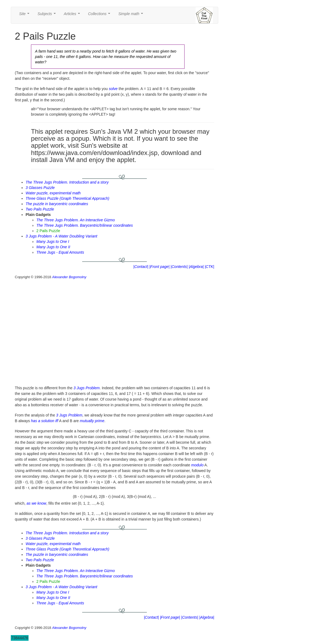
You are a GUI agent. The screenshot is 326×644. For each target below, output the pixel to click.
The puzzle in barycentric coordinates (57, 204)
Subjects (48, 15)
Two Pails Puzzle (40, 209)
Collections (100, 15)
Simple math (132, 15)
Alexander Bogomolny (69, 277)
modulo (197, 465)
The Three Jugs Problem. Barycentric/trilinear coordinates (85, 225)
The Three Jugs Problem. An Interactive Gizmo (76, 220)
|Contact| (141, 267)
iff (57, 421)
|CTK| (209, 267)
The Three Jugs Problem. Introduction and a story (67, 182)
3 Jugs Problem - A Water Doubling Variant (61, 236)
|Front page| (159, 267)
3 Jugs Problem (87, 388)
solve (113, 89)
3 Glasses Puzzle (40, 188)
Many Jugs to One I (53, 242)
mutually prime (92, 421)
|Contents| (179, 267)
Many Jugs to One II (53, 247)
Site (25, 15)
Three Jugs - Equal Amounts (60, 252)
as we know (37, 503)
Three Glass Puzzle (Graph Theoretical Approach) (67, 198)
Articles (73, 15)
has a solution (43, 421)
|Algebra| (196, 267)
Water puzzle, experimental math (53, 193)
